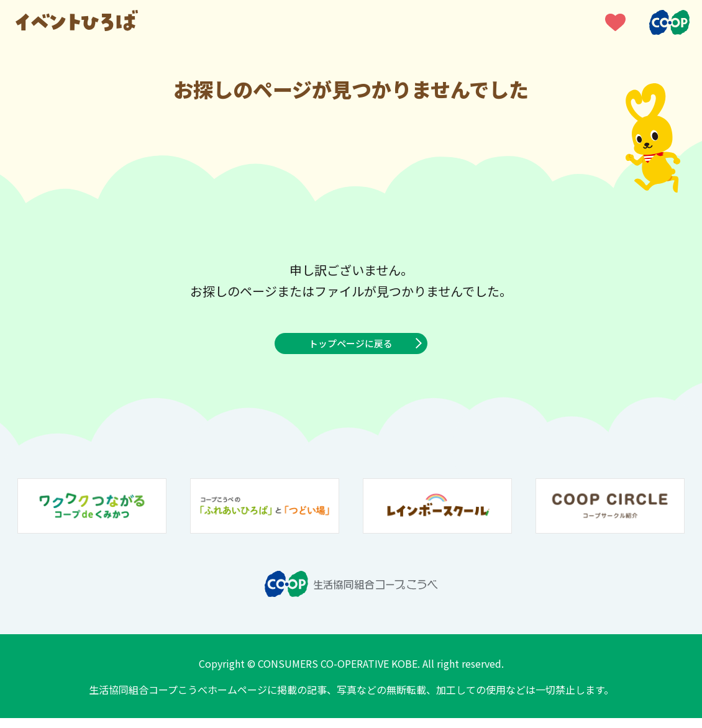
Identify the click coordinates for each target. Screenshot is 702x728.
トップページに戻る (351, 348)
